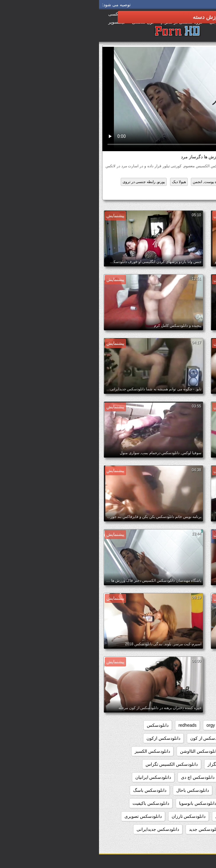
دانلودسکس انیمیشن (144, 777)
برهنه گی (173, 182)
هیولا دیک (80, 182)
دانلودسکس (59, 725)
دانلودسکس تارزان (90, 816)
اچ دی (191, 182)
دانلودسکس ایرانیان (54, 777)
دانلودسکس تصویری (44, 816)
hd (128, 725)
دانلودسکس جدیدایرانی (59, 829)
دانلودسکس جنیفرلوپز (186, 842)
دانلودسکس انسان (190, 777)
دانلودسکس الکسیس (173, 194)
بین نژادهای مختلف (145, 182)
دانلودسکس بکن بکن (136, 816)
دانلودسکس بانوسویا (99, 803)
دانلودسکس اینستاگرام (141, 790)
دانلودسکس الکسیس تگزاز (133, 764)
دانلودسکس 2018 (190, 738)
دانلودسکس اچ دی (99, 777)
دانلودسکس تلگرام (189, 829)
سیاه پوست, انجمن (108, 182)
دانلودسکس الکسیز (53, 751)
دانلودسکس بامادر (190, 803)
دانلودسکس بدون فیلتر (186, 816)
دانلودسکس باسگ (51, 790)
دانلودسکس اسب (190, 751)
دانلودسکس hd (150, 738)
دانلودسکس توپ (146, 829)
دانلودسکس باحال (94, 790)
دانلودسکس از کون (109, 738)
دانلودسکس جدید (106, 829)
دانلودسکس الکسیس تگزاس (73, 764)
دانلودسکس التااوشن (100, 751)
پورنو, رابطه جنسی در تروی (45, 182)
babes (200, 725)
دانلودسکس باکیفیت (52, 803)
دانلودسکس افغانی (147, 751)
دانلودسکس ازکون (64, 738)
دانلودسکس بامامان (145, 803)
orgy (112, 725)
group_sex (151, 725)
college (178, 725)
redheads (88, 725)
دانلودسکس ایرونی (189, 790)
